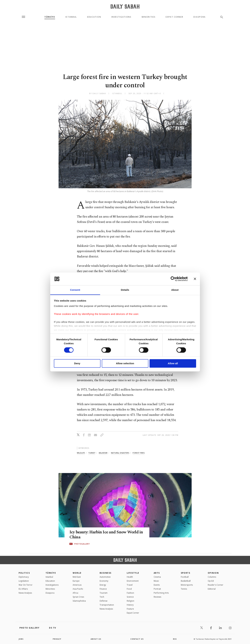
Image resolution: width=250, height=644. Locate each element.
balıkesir (103, 453)
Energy (103, 585)
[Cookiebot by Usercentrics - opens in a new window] (173, 279)
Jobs (21, 639)
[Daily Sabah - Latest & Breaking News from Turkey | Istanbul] (125, 6)
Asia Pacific (78, 589)
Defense (104, 601)
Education (94, 17)
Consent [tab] (75, 290)
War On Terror (26, 585)
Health (130, 577)
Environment (133, 581)
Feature (130, 609)
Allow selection (125, 363)
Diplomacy (24, 577)
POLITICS (24, 573)
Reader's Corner (215, 585)
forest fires (139, 453)
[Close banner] (195, 279)
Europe (76, 581)
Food (129, 589)
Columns (212, 577)
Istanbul (71, 17)
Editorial (212, 589)
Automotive (105, 577)
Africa (75, 593)
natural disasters (120, 453)
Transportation (107, 605)
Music (156, 581)
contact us (137, 639)
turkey (92, 453)
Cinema (157, 577)
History (130, 605)
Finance (103, 589)
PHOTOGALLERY (82, 544)
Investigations (121, 17)
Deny (77, 363)
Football (185, 577)
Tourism (104, 593)
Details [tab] (125, 290)
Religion (130, 601)
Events (157, 585)
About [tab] (175, 290)
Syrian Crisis (78, 597)
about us (96, 639)
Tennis (184, 589)
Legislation (24, 581)
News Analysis (25, 593)
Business (106, 573)
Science (130, 597)
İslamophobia (79, 601)
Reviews (157, 597)
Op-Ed (211, 581)
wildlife (81, 453)
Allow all (173, 363)
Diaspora (199, 17)
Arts (157, 573)
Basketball (186, 581)
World (77, 573)
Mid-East (77, 577)
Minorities (149, 17)
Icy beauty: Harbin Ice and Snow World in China (107, 535)
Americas (77, 585)
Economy (104, 581)
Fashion (130, 593)
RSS (175, 639)
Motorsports (187, 585)
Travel (130, 585)
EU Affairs (23, 589)
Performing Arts (161, 593)
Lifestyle (133, 573)
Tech (102, 597)
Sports (186, 573)
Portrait (157, 589)
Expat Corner (174, 17)
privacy (57, 639)
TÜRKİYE (50, 17)
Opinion (213, 573)
